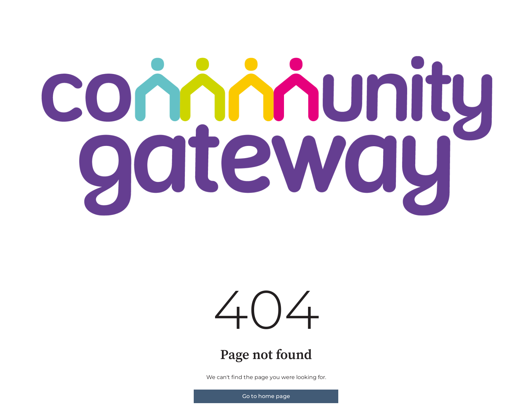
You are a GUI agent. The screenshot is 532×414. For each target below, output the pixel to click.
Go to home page (266, 396)
